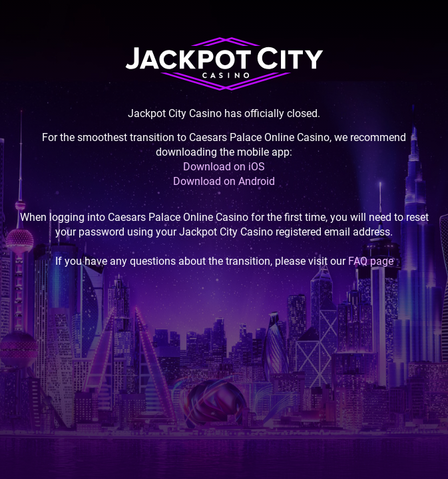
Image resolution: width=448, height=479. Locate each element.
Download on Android (224, 181)
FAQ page (371, 261)
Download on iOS (224, 167)
